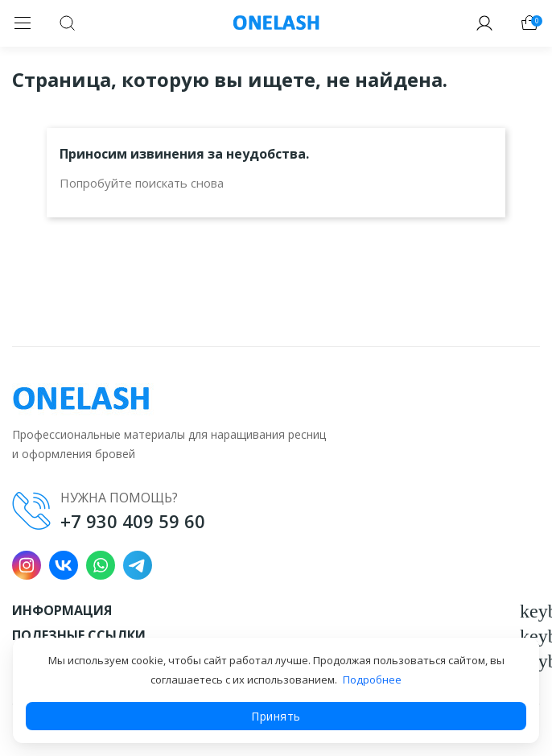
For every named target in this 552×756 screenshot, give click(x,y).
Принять (276, 716)
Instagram (27, 565)
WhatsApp (101, 565)
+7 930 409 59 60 (133, 521)
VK (64, 565)
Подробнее (372, 680)
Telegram (138, 565)
